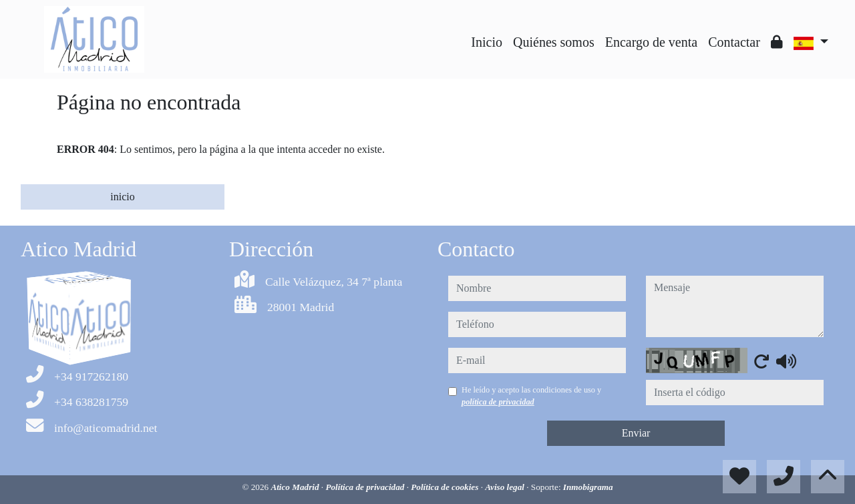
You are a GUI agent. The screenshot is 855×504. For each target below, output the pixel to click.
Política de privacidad (366, 487)
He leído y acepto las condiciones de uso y (531, 396)
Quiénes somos (554, 42)
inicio (122, 197)
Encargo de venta (651, 42)
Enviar (636, 433)
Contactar (734, 42)
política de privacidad (498, 402)
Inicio (487, 42)
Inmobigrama (588, 487)
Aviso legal (506, 487)
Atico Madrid (296, 487)
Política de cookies (446, 487)
